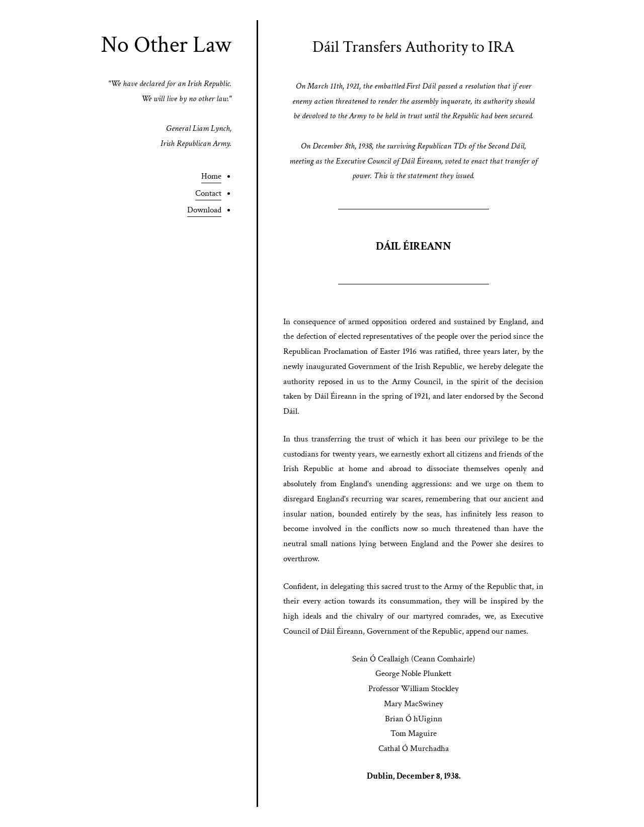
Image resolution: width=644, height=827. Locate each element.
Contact (208, 193)
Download (204, 210)
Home (211, 176)
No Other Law (166, 45)
